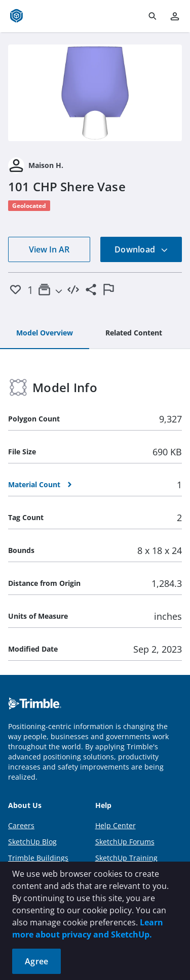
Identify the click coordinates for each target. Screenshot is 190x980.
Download (141, 249)
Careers (21, 825)
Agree (36, 961)
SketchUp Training (126, 858)
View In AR (49, 249)
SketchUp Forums (125, 842)
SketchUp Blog (32, 842)
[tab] (45, 333)
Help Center (116, 825)
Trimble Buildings (38, 858)
